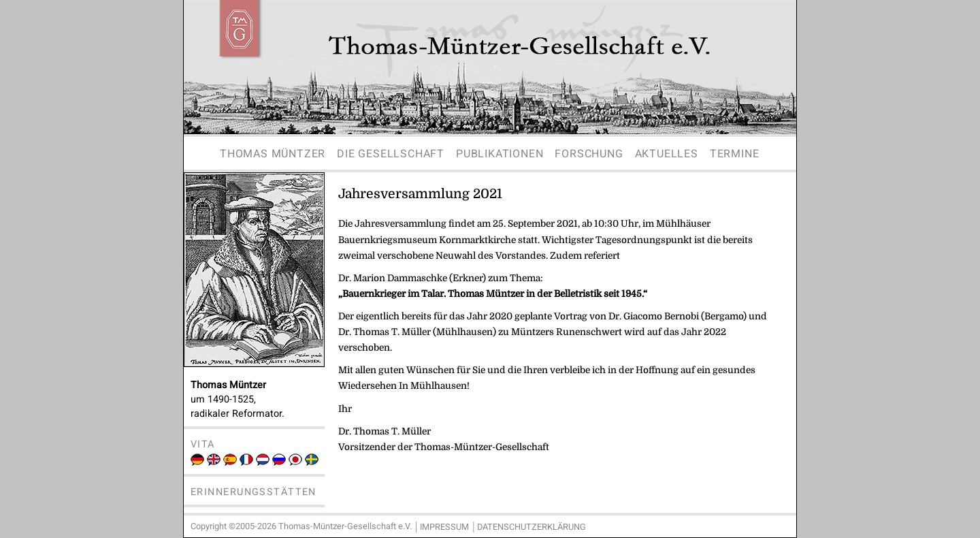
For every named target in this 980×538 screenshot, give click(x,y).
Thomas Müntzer (273, 154)
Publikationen (500, 154)
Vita (203, 444)
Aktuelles (667, 154)
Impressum (444, 527)
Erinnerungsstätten (254, 492)
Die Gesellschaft (391, 154)
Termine (735, 154)
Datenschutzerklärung (532, 527)
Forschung (589, 154)
